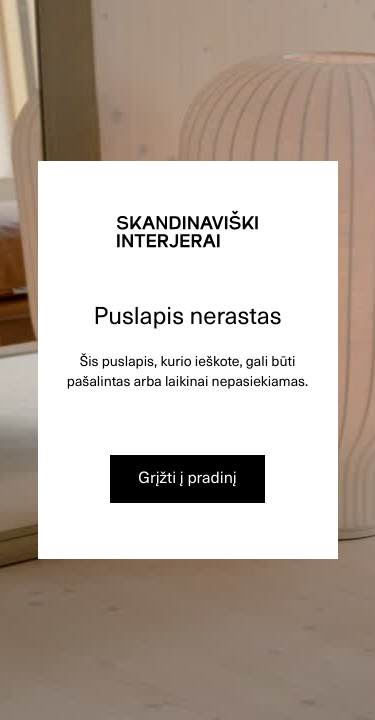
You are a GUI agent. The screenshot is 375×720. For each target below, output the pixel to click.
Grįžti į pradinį (187, 477)
